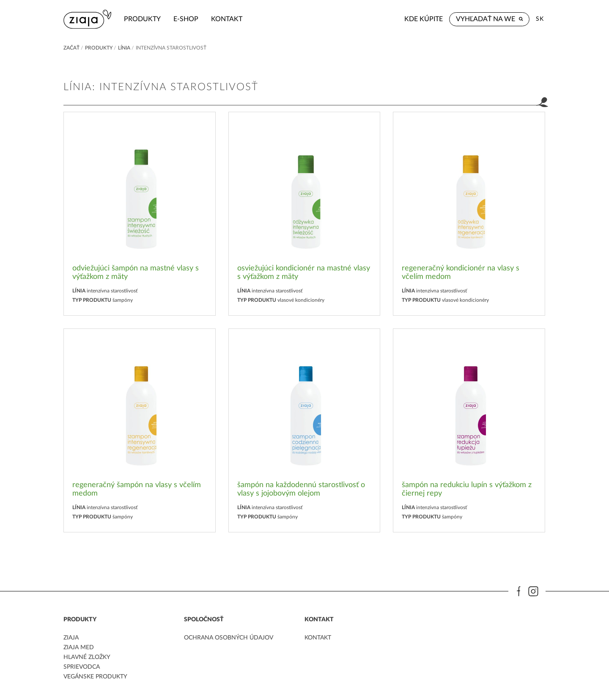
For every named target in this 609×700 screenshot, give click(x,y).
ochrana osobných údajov (229, 638)
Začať (71, 48)
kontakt (227, 19)
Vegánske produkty (95, 677)
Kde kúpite (424, 19)
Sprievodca (82, 667)
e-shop (186, 19)
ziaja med (79, 648)
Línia (124, 48)
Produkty (142, 19)
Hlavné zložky (87, 657)
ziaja (71, 638)
